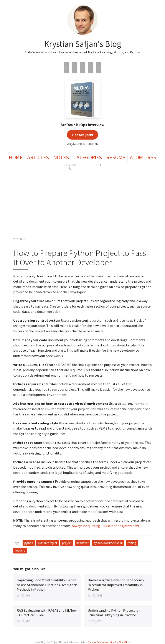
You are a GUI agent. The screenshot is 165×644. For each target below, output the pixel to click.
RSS (152, 157)
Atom (136, 157)
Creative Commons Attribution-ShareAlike (109, 642)
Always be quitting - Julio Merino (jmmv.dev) (105, 526)
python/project (48, 543)
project (67, 543)
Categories (88, 157)
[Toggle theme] (101, 165)
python (29, 543)
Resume (116, 157)
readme (20, 550)
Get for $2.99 (82, 135)
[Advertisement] (82, 203)
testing (132, 543)
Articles (38, 157)
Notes (61, 157)
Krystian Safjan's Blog (83, 44)
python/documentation (108, 543)
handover (82, 543)
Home (16, 157)
